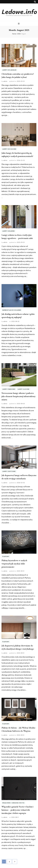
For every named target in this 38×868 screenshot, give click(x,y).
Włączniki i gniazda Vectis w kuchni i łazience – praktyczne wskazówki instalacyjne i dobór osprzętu (17, 810)
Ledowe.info (19, 11)
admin (5, 81)
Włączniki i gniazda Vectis (13, 803)
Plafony (6, 556)
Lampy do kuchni (9, 149)
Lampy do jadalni (9, 70)
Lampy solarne (9, 231)
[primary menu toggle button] (19, 24)
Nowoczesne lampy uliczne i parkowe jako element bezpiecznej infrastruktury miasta (19, 396)
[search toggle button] (35, 2)
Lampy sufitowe (9, 471)
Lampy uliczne (24, 389)
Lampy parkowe (9, 389)
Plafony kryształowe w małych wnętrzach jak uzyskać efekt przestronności (14, 564)
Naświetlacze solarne (12, 310)
